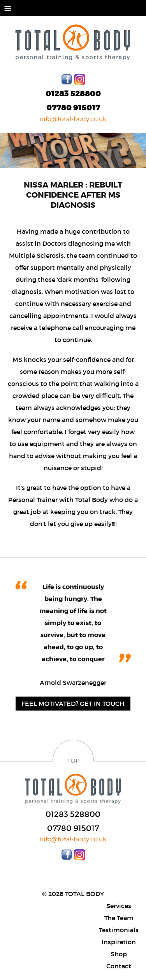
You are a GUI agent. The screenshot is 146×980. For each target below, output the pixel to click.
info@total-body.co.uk (73, 119)
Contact (119, 966)
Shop (119, 954)
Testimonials (119, 930)
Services (119, 906)
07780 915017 (73, 108)
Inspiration (119, 942)
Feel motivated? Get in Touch (73, 704)
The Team (119, 918)
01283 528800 (73, 94)
